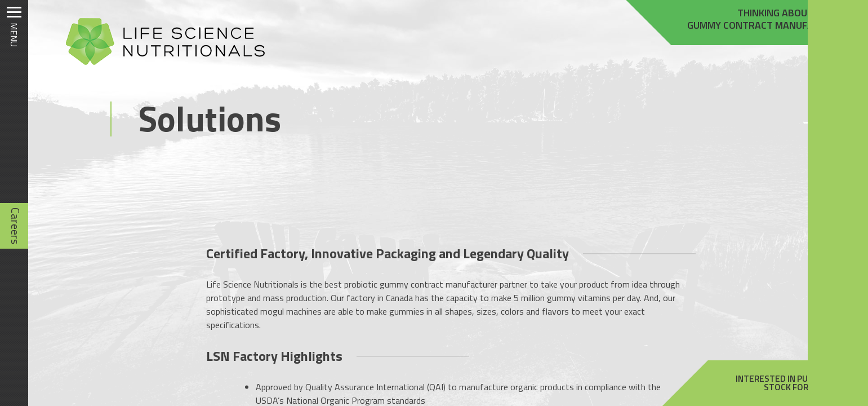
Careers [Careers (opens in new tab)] (15, 226)
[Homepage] (160, 65)
